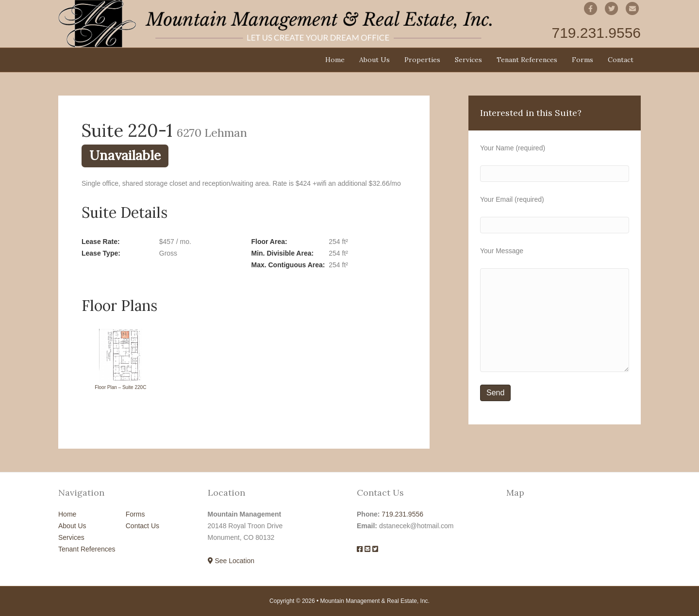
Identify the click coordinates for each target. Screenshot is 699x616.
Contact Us (142, 526)
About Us (374, 60)
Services (468, 60)
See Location (231, 561)
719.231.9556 (402, 514)
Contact (621, 60)
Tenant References (527, 60)
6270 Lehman (212, 132)
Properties (422, 60)
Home (335, 60)
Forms (582, 60)
